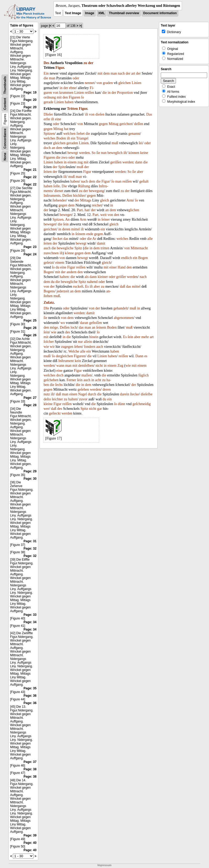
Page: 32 (30, 549)
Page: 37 (30, 762)
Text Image (73, 13)
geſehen (83, 389)
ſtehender (59, 200)
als (87, 277)
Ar (94, 239)
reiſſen (89, 93)
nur (80, 342)
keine (144, 153)
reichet (97, 205)
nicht (99, 366)
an (53, 148)
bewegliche (65, 248)
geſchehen (51, 380)
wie (54, 332)
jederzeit (63, 291)
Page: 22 (30, 177)
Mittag (113, 124)
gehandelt (121, 308)
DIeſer (48, 114)
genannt (134, 134)
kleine (48, 404)
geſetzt (48, 263)
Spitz (62, 167)
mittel (76, 229)
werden (84, 153)
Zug (120, 366)
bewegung (97, 191)
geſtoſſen (96, 323)
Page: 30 (30, 479)
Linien (136, 83)
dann (139, 162)
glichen (134, 210)
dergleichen (64, 356)
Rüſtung (84, 186)
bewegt (73, 153)
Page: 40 (30, 843)
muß (115, 143)
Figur (60, 68)
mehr (145, 337)
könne (69, 253)
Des (46, 63)
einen (73, 394)
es (146, 356)
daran (84, 323)
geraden (72, 143)
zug (80, 162)
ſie (98, 153)
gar (100, 409)
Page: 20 (30, 100)
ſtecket (58, 239)
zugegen (67, 347)
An (68, 219)
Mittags (86, 200)
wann (60, 366)
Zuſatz (49, 303)
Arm (130, 200)
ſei (141, 143)
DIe (46, 308)
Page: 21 (30, 170)
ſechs (59, 385)
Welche (74, 351)
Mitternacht (139, 248)
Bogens (49, 291)
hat (66, 129)
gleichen (124, 83)
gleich (105, 200)
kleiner (103, 277)
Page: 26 (30, 328)
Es (87, 286)
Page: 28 (30, 405)
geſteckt (55, 413)
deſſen (139, 124)
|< (50, 26)
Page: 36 (30, 696)
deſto (47, 399)
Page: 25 (30, 321)
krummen (66, 93)
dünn (121, 404)
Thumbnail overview (124, 13)
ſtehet (81, 134)
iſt (87, 114)
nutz (47, 394)
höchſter (79, 196)
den (65, 97)
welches (49, 138)
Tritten (72, 109)
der (91, 63)
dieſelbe (147, 394)
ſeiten (48, 172)
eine (58, 119)
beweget (66, 215)
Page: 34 (30, 622)
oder (76, 78)
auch (47, 248)
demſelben (86, 366)
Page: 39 (30, 835)
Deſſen (67, 196)
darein (124, 394)
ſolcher (49, 342)
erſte (47, 119)
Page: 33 (30, 615)
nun (104, 153)
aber (140, 172)
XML (102, 13)
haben (69, 102)
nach (121, 73)
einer (113, 267)
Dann (139, 356)
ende (90, 234)
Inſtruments (52, 196)
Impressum (104, 865)
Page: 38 (30, 769)
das (66, 239)
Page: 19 (30, 92)
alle (150, 239)
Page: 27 (30, 398)
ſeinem (80, 234)
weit (103, 215)
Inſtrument (66, 361)
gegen (103, 124)
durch (92, 394)
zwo (64, 157)
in (61, 88)
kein (78, 361)
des (68, 332)
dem (106, 73)
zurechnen (51, 253)
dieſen (100, 114)
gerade (48, 102)
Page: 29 (30, 471)
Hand (122, 267)
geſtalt (144, 181)
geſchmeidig (141, 404)
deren (66, 229)
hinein (94, 337)
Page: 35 (30, 688)
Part (80, 210)
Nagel (82, 394)
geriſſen (116, 162)
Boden (61, 138)
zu (85, 63)
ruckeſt (78, 286)
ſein (66, 224)
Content (5, 104)
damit (101, 243)
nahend (92, 282)
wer (46, 409)
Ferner (71, 380)
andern (72, 272)
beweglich (115, 153)
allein (88, 342)
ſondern (90, 347)
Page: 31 (30, 541)
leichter (57, 399)
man (114, 73)
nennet (90, 83)
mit (100, 73)
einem (72, 162)
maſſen (86, 375)
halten (64, 277)
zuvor (83, 399)
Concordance (5, 139)
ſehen (78, 347)
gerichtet (126, 124)
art (133, 73)
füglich (143, 375)
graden (108, 83)
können (134, 153)
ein (73, 138)
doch (47, 148)
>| (81, 26)
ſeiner (106, 219)
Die (64, 186)
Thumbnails (5, 85)
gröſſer (121, 277)
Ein (46, 73)
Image (90, 13)
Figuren (74, 97)
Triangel (82, 138)
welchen (69, 134)
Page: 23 (30, 247)
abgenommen (124, 318)
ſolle (57, 186)
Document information (160, 13)
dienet (59, 191)
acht (98, 380)
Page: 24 (30, 254)
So (93, 153)
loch (74, 327)
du (57, 267)
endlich (127, 258)
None (5, 157)
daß (122, 286)
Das (149, 114)
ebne (72, 88)
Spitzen (49, 134)
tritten (105, 248)
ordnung (50, 97)
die (46, 78)
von (99, 83)
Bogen (143, 258)
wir (52, 347)
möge (54, 327)
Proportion (125, 93)
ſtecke (134, 394)
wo (63, 323)
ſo (82, 97)
